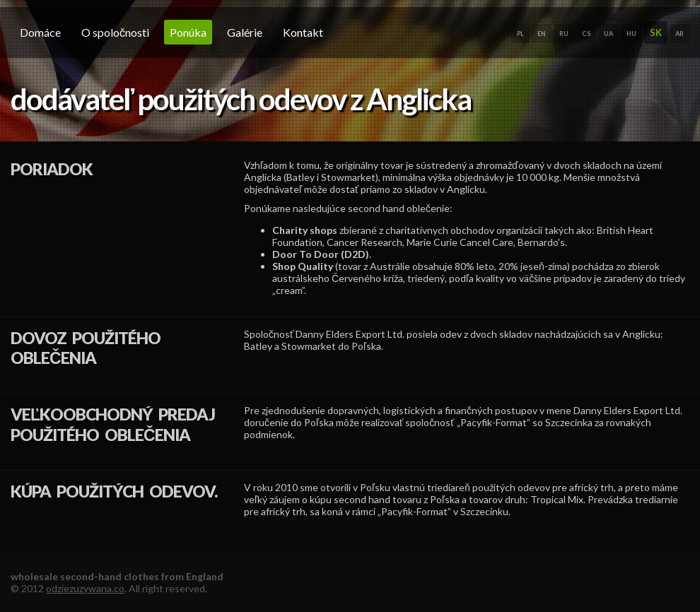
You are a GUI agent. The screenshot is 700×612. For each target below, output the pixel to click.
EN (542, 34)
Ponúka (188, 32)
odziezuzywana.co (85, 588)
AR (679, 34)
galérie (245, 32)
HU (631, 34)
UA (608, 34)
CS (586, 34)
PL (520, 34)
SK (656, 33)
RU (564, 34)
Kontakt (303, 32)
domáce (40, 32)
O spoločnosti (115, 32)
